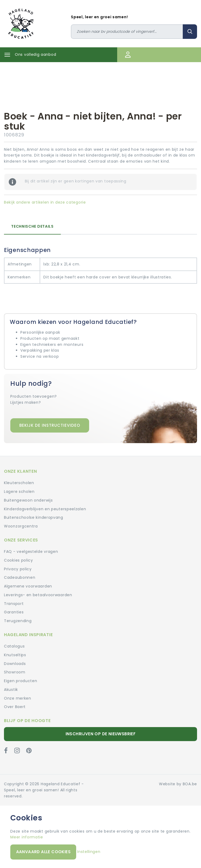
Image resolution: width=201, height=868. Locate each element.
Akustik (11, 690)
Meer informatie (27, 837)
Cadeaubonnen (20, 577)
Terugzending (18, 621)
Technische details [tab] (32, 226)
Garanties (14, 612)
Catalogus (14, 646)
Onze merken (18, 698)
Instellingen (89, 852)
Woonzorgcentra (21, 526)
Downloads (15, 664)
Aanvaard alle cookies (43, 852)
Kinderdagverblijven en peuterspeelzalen (45, 509)
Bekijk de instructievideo (50, 425)
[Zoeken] (127, 32)
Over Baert (15, 707)
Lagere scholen (19, 492)
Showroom (15, 672)
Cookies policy (19, 560)
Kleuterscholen (19, 483)
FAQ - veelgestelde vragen (31, 552)
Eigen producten (21, 681)
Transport (14, 604)
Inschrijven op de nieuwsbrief (101, 734)
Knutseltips (15, 655)
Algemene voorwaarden (28, 586)
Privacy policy (18, 569)
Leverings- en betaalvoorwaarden (38, 595)
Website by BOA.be (178, 784)
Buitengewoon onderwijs (28, 500)
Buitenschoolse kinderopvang (34, 517)
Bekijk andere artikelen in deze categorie (45, 202)
